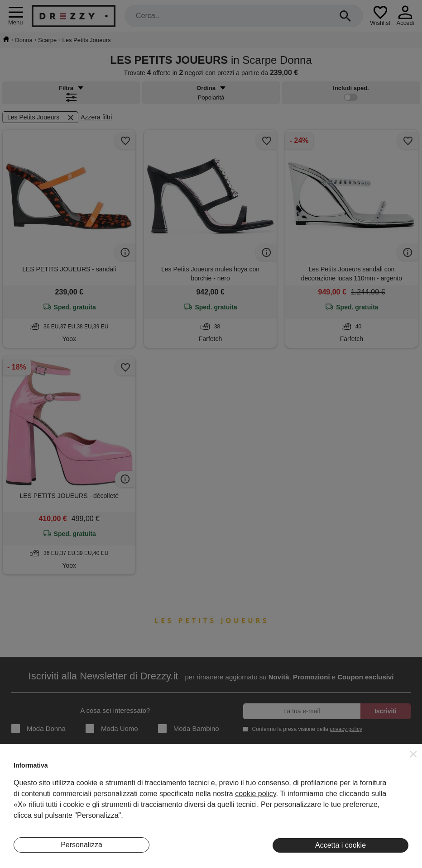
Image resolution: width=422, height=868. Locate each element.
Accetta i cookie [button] (340, 845)
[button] (413, 754)
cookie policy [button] (255, 794)
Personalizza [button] (82, 845)
